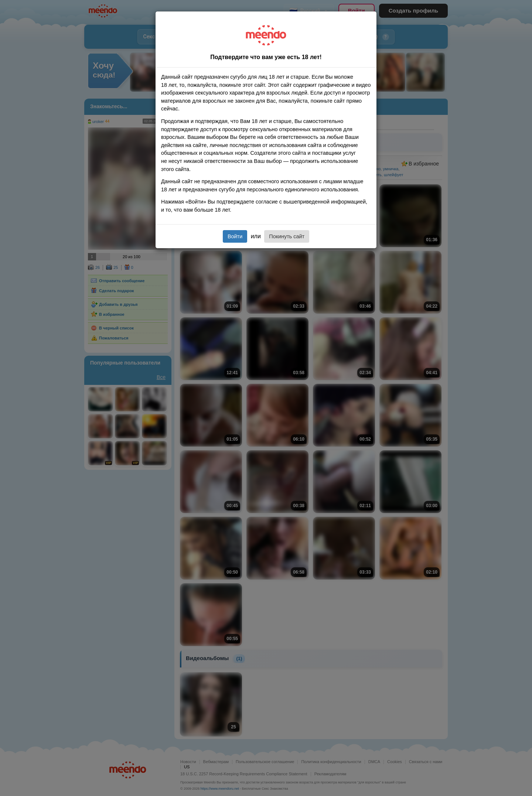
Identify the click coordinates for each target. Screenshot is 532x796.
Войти (235, 236)
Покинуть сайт (287, 236)
